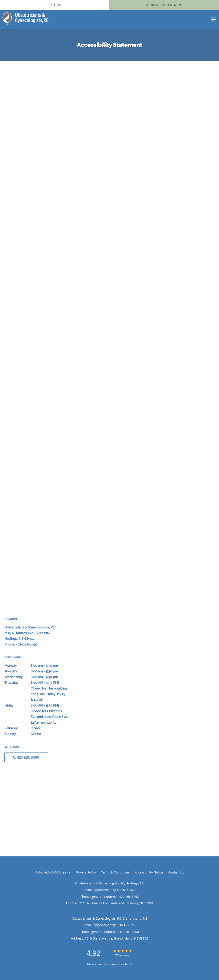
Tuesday (36, 671)
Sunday (36, 734)
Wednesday (36, 677)
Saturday (36, 728)
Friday (36, 705)
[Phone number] (26, 757)
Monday (36, 666)
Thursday (36, 683)
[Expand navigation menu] (213, 19)
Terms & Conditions (115, 872)
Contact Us (176, 872)
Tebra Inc (64, 872)
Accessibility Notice (149, 872)
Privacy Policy (86, 872)
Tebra (128, 964)
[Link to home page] (25, 19)
